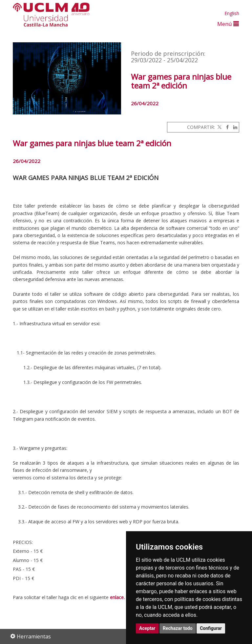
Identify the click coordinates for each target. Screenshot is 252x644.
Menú (228, 24)
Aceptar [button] (147, 628)
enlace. (117, 597)
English (232, 13)
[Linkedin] (234, 127)
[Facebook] (226, 127)
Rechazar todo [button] (178, 628)
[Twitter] (219, 127)
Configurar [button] (211, 628)
